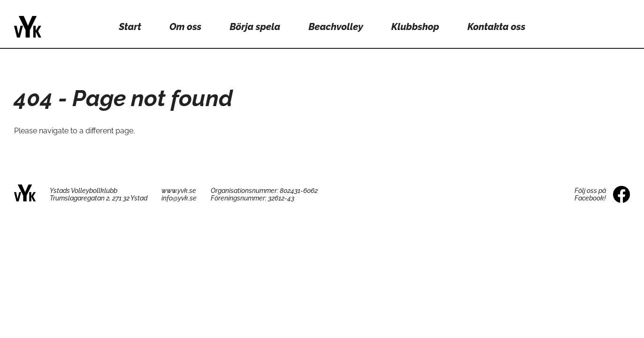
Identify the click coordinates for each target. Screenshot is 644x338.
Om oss (185, 27)
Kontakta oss (497, 27)
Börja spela (255, 27)
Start (130, 27)
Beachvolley (336, 27)
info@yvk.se (179, 198)
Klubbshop (415, 27)
